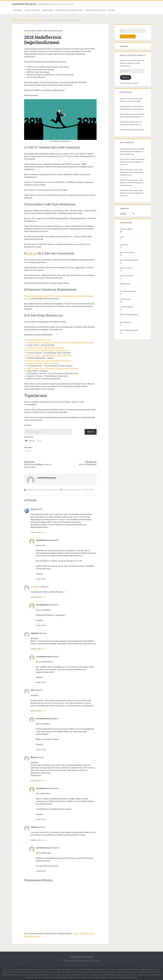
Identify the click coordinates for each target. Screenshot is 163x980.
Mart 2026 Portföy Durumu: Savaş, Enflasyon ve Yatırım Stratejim (131, 100)
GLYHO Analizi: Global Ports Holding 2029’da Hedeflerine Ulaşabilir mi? (132, 115)
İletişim (111, 10)
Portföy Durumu (125, 299)
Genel (122, 237)
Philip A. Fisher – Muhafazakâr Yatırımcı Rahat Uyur (50, 355)
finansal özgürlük (72, 490)
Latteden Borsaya (24, 4)
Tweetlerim (124, 46)
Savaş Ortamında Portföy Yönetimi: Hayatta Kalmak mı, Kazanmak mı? (132, 108)
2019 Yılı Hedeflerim (88, 464)
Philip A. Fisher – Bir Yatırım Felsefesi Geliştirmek (49, 360)
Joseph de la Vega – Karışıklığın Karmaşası (45, 348)
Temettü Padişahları (127, 307)
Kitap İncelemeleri (126, 268)
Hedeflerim (48, 10)
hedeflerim (88, 490)
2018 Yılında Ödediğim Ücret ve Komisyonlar (38, 466)
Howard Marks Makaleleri (129, 260)
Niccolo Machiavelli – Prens (39, 340)
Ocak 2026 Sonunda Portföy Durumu (132, 130)
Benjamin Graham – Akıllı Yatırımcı (42, 363)
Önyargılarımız (125, 284)
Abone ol (91, 432)
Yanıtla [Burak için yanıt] (44, 781)
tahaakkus (35, 587)
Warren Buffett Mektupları (69, 10)
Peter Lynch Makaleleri (128, 291)
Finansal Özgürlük (36, 490)
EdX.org (32, 253)
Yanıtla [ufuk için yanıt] (44, 711)
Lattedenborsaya (55, 31)
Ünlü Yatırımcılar (126, 322)
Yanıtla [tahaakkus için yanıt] (44, 597)
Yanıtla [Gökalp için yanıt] (44, 840)
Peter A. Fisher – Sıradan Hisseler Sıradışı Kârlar (48, 350)
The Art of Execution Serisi (129, 315)
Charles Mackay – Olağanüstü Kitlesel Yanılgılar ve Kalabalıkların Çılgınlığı (60, 342)
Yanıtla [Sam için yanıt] (44, 532)
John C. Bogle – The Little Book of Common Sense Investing (52, 368)
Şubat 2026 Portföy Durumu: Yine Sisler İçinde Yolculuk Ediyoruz (131, 123)
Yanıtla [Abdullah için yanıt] (44, 649)
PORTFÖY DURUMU (32, 10)
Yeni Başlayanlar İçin (95, 10)
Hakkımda (18, 10)
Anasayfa (18, 20)
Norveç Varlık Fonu (127, 276)
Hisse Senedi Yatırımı (127, 252)
